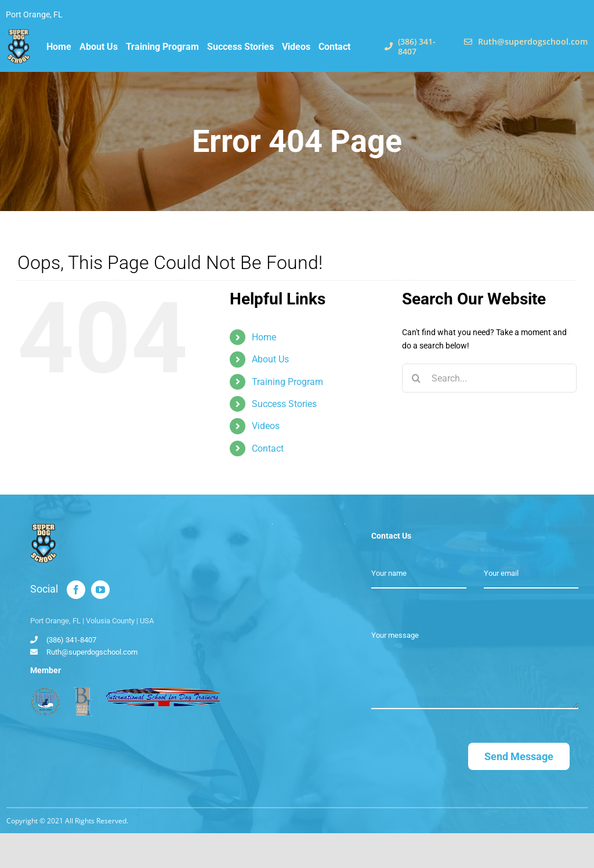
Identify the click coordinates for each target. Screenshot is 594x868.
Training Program (287, 382)
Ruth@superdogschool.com (92, 652)
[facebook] (76, 590)
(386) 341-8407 (71, 640)
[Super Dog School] (19, 33)
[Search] (416, 378)
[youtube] (100, 590)
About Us (270, 359)
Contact (268, 448)
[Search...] (489, 378)
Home (264, 337)
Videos (266, 426)
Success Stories (284, 404)
